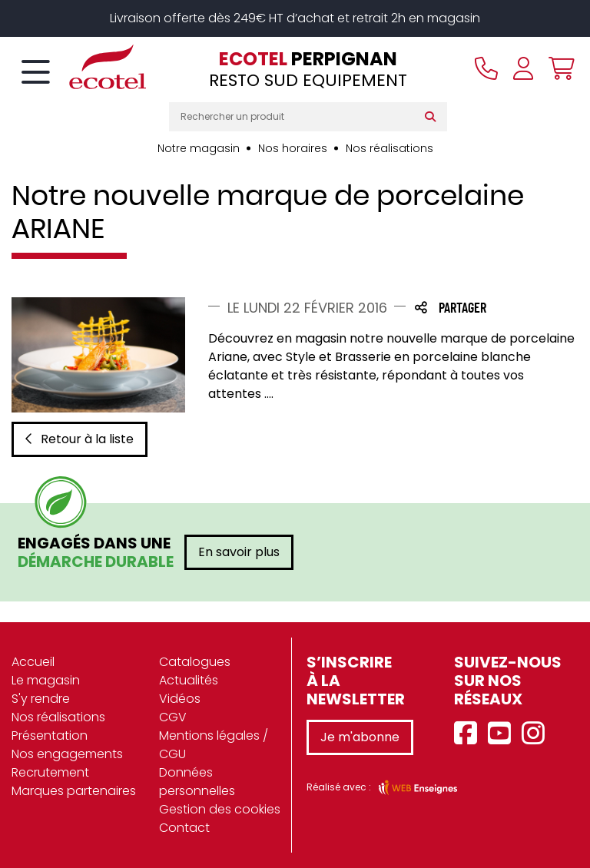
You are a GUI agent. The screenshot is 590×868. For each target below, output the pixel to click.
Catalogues (195, 662)
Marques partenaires (74, 791)
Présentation (50, 735)
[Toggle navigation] (36, 73)
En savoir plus (239, 552)
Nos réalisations (389, 148)
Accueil (33, 662)
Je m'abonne (360, 737)
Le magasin (46, 680)
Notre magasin (199, 148)
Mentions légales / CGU (214, 745)
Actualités (189, 680)
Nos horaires (293, 148)
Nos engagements (67, 754)
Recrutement (50, 772)
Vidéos (180, 699)
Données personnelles (197, 782)
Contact (184, 828)
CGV (173, 717)
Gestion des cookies (220, 809)
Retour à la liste (80, 439)
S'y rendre (41, 699)
